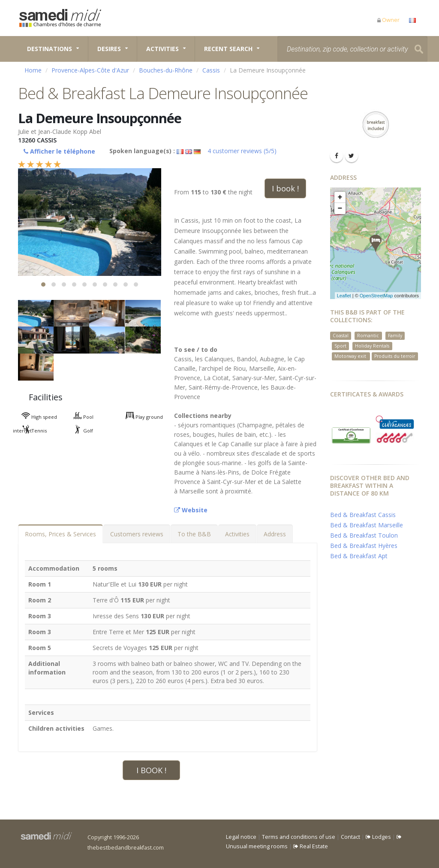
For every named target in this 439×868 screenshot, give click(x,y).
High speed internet (35, 418)
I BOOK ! (151, 770)
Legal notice (241, 837)
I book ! (285, 188)
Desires (109, 49)
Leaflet (344, 296)
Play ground (140, 417)
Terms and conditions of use (299, 837)
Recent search (228, 49)
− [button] (340, 209)
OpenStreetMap (376, 296)
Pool (79, 417)
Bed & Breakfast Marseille (367, 525)
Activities (162, 49)
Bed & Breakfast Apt (359, 556)
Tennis (30, 431)
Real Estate (311, 846)
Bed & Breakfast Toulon (364, 535)
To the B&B (194, 534)
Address (275, 534)
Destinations (50, 49)
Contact (350, 837)
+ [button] (340, 197)
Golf (79, 431)
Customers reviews (137, 534)
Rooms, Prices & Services (60, 534)
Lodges (378, 837)
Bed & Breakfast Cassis (363, 515)
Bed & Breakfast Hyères (364, 546)
